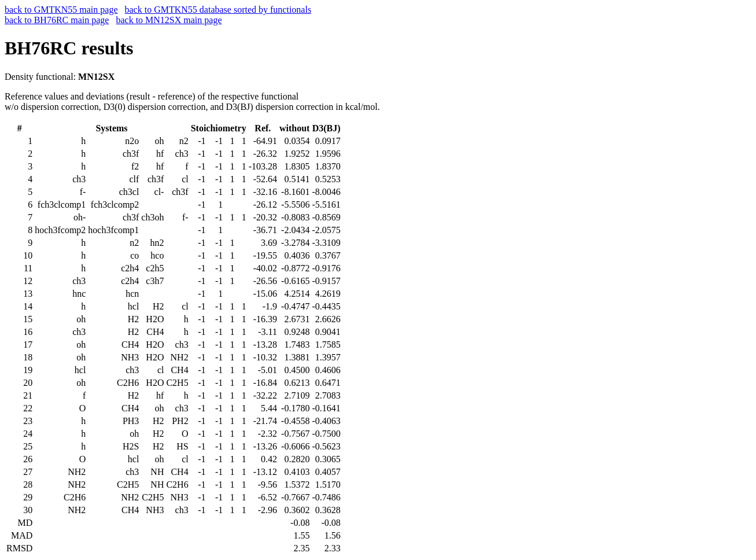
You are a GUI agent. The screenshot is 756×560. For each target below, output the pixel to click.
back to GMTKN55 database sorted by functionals (218, 10)
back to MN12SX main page (169, 20)
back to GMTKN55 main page (61, 10)
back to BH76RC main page (57, 20)
